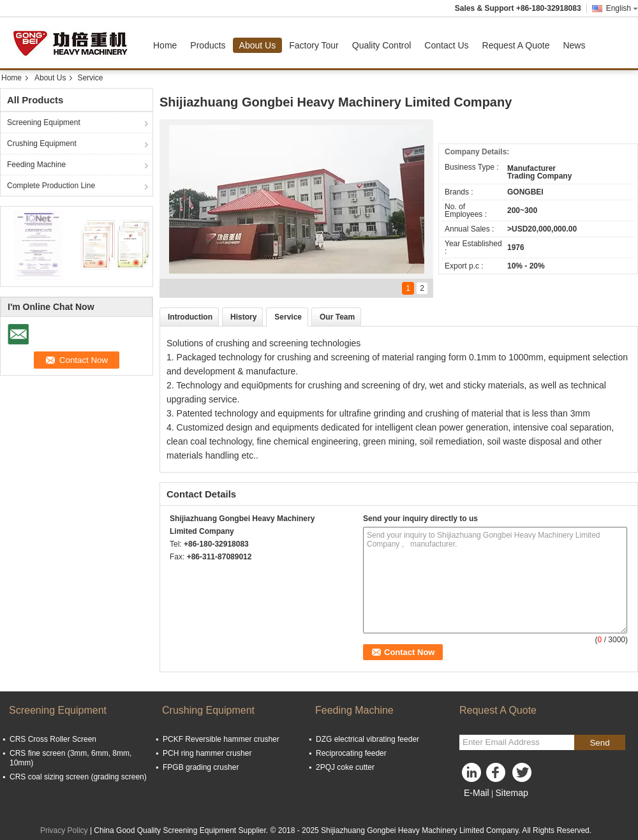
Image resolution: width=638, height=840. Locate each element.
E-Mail (477, 793)
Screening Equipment (44, 122)
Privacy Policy (64, 830)
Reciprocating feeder (351, 753)
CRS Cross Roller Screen (53, 739)
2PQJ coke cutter (345, 767)
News (574, 45)
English (622, 8)
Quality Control (382, 45)
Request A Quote (516, 45)
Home (165, 45)
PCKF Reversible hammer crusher (221, 739)
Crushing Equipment (42, 144)
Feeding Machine (36, 165)
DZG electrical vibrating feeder (367, 739)
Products (208, 45)
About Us (258, 45)
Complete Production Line (51, 186)
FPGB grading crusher (201, 767)
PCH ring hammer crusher (207, 753)
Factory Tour (314, 45)
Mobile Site (482, 809)
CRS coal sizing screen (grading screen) (78, 777)
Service (288, 317)
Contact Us (446, 45)
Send (599, 743)
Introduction (190, 317)
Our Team (337, 317)
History (243, 317)
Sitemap (511, 793)
